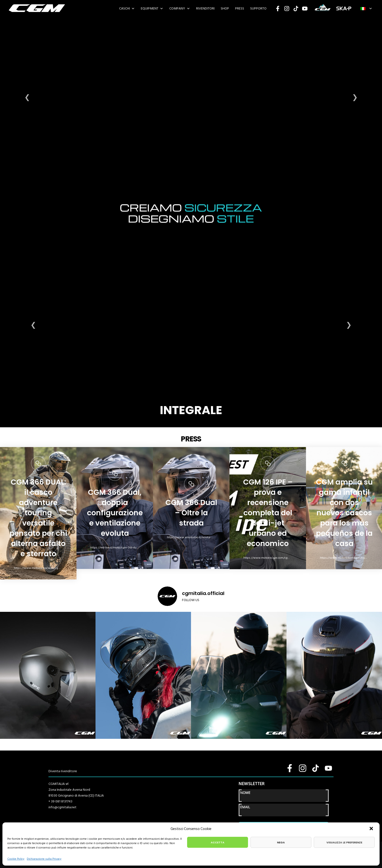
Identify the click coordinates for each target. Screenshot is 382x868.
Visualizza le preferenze (344, 842)
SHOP (225, 8)
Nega (281, 842)
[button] (372, 829)
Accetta (218, 842)
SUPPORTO (258, 8)
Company (177, 8)
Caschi (124, 8)
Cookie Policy (16, 859)
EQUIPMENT (150, 8)
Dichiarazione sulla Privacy (44, 859)
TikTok (296, 9)
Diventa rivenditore (63, 771)
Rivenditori (205, 8)
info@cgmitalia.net (62, 807)
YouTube (305, 9)
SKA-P (344, 9)
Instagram (287, 9)
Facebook (278, 9)
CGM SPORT (322, 9)
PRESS (240, 8)
